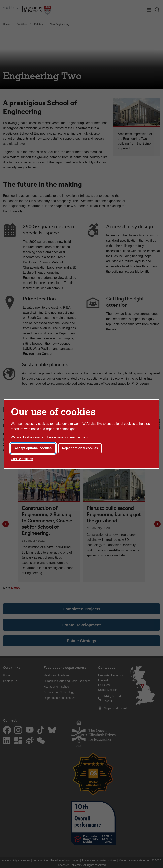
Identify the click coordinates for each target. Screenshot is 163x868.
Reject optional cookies (80, 448)
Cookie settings (22, 459)
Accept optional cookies (33, 448)
